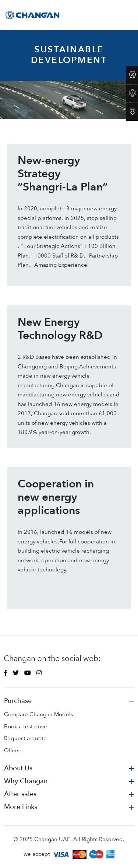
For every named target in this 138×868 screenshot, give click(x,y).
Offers (12, 750)
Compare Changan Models (39, 714)
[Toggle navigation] (128, 15)
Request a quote (25, 738)
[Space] (33, 15)
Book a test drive (26, 727)
